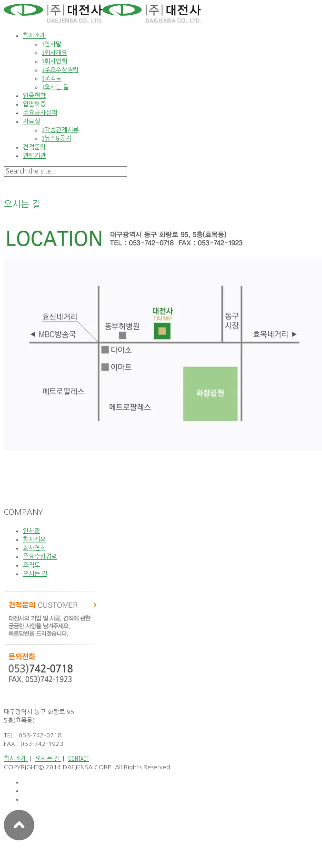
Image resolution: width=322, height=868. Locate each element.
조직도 (53, 78)
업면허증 (34, 104)
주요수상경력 (61, 70)
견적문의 (34, 147)
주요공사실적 (40, 113)
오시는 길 (56, 87)
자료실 (31, 121)
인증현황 (34, 96)
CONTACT (79, 759)
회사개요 (56, 53)
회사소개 (34, 36)
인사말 (53, 44)
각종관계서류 (61, 130)
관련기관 (34, 156)
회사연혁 (56, 61)
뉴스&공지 (58, 138)
